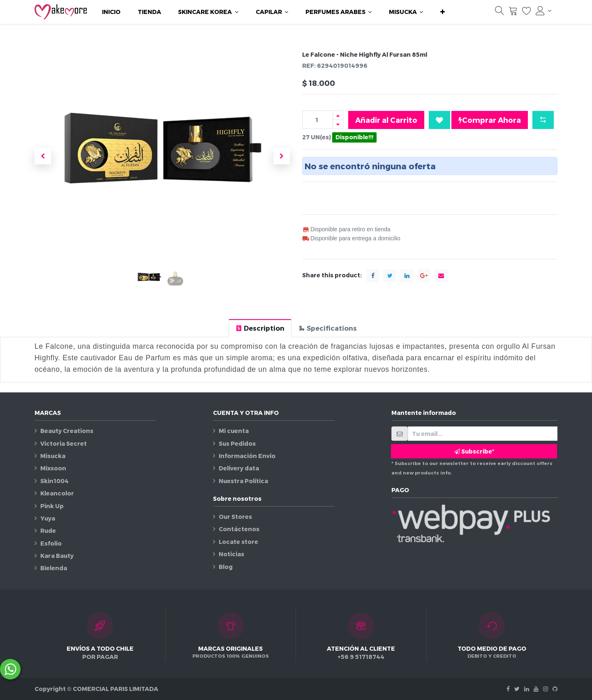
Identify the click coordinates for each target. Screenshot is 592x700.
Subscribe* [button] (474, 451)
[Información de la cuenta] (543, 11)
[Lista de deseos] (527, 13)
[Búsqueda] (499, 13)
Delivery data (239, 468)
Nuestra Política (243, 481)
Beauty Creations (67, 431)
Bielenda (54, 568)
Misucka (53, 456)
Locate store (238, 542)
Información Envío (247, 456)
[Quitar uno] (338, 124)
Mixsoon (53, 468)
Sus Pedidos (237, 443)
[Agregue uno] (338, 115)
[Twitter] (517, 689)
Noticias (231, 554)
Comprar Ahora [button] (490, 120)
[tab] (260, 328)
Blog (226, 567)
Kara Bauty (57, 556)
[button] (443, 12)
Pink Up (52, 506)
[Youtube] (536, 689)
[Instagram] (546, 689)
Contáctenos (239, 529)
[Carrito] (513, 13)
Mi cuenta (234, 431)
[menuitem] (111, 12)
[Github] (555, 689)
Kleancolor (57, 493)
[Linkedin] (527, 689)
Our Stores (235, 517)
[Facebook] (508, 689)
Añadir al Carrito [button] (386, 120)
